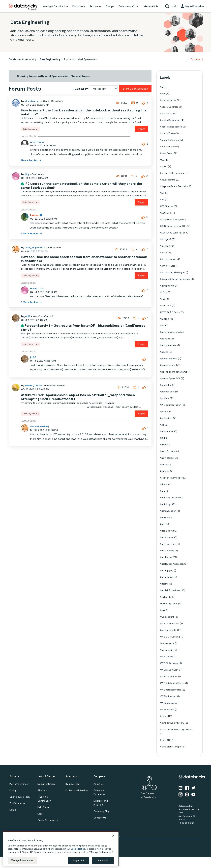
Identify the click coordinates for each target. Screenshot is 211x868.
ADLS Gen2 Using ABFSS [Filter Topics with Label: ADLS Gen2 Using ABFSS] (173, 226)
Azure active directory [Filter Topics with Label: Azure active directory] (172, 723)
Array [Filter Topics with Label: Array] (163, 445)
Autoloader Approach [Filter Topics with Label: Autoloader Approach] (172, 564)
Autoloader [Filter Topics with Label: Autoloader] (166, 557)
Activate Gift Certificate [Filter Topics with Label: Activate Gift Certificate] (173, 173)
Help (175, 6)
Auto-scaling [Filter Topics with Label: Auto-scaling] (167, 551)
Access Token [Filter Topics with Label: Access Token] (167, 133)
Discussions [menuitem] (79, 6)
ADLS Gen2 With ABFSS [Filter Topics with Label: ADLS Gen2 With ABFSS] (173, 233)
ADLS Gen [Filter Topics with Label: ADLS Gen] (165, 213)
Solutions (71, 776)
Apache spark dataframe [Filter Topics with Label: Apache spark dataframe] (174, 372)
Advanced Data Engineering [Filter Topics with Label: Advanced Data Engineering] (175, 279)
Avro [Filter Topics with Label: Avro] (162, 610)
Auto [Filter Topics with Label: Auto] (163, 524)
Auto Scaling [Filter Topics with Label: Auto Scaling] (167, 531)
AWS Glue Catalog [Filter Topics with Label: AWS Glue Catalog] (170, 637)
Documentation (46, 784)
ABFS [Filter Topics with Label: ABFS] (163, 94)
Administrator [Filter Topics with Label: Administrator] (167, 266)
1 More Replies (30, 160)
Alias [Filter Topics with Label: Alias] (162, 299)
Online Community (48, 820)
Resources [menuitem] (95, 6)
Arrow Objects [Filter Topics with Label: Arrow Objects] (168, 458)
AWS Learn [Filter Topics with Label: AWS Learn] (166, 657)
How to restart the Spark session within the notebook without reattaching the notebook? (84, 112)
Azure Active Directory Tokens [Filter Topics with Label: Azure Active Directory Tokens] (176, 729)
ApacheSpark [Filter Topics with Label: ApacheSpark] (167, 392)
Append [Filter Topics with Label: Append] (164, 411)
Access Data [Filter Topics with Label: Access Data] (167, 113)
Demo (13, 810)
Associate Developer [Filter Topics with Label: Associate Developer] (171, 478)
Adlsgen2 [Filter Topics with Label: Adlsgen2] (165, 246)
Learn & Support (47, 776)
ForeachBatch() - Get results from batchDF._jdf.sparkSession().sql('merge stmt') (83, 328)
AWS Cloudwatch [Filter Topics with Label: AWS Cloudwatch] (169, 623)
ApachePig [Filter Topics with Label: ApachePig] (166, 385)
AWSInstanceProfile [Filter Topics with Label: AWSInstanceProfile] (171, 690)
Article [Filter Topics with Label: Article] (163, 464)
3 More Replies (30, 233)
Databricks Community (23, 7)
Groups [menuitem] (110, 6)
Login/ (195, 6)
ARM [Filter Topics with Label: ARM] (162, 438)
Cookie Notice (78, 849)
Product (14, 776)
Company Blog (102, 811)
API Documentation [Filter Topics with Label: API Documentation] (171, 405)
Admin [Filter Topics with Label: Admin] (163, 253)
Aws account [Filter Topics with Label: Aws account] (167, 617)
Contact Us (100, 818)
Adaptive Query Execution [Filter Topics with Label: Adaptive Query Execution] (174, 186)
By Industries (72, 784)
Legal (40, 814)
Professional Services (77, 790)
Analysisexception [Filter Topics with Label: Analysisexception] (170, 332)
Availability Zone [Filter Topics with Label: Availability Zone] (169, 604)
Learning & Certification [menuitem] (55, 6)
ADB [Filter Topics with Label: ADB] (162, 193)
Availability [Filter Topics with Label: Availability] (166, 597)
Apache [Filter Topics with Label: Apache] (164, 352)
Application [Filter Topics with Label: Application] (166, 418)
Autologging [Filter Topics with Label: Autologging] (166, 570)
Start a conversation (135, 89)
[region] (61, 849)
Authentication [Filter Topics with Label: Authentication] (168, 511)
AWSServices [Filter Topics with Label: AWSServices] (167, 710)
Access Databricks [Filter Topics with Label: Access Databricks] (170, 120)
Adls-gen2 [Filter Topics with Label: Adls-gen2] (166, 239)
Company (99, 776)
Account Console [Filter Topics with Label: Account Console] (169, 140)
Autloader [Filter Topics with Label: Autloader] (165, 517)
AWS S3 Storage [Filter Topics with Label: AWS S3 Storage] (169, 663)
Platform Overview (19, 784)
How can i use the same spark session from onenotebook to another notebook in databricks (84, 259)
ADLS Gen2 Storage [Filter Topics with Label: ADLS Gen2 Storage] (171, 219)
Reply (141, 129)
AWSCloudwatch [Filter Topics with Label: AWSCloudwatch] (169, 670)
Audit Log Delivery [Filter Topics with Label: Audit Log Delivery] (170, 498)
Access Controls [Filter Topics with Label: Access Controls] (169, 107)
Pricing (13, 790)
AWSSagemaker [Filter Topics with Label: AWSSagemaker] (169, 703)
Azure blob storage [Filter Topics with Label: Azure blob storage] (170, 747)
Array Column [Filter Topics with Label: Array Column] (167, 451)
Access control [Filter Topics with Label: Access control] (168, 100)
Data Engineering (50, 59)
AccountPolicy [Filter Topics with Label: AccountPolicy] (168, 147)
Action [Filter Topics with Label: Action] (164, 166)
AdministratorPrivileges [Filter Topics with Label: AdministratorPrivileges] (172, 272)
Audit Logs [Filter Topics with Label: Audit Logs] (166, 504)
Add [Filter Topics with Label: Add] (162, 200)
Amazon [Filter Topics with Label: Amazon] (164, 319)
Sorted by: (82, 89)
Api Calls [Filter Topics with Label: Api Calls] (165, 398)
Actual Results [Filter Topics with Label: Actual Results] (168, 180)
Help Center (44, 807)
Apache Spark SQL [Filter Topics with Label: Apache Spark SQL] (170, 378)
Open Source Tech (20, 797)
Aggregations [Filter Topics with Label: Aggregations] (167, 286)
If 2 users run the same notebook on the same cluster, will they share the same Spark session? (81, 186)
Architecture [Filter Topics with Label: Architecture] (167, 431)
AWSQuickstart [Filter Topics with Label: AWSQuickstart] (168, 696)
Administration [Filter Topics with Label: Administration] (168, 259)
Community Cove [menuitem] (128, 6)
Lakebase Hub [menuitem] (150, 6)
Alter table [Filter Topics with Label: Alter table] (166, 306)
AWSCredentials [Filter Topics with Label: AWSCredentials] (169, 676)
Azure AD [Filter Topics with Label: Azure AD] (165, 740)
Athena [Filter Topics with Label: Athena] (164, 484)
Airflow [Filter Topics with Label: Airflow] (164, 292)
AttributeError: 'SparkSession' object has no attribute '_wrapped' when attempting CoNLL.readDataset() (78, 397)
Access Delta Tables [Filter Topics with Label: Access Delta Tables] (171, 127)
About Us (99, 784)
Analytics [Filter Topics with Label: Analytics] (165, 339)
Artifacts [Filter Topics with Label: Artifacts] (165, 471)
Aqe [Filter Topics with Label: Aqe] (162, 425)
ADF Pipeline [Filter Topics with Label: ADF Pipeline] (167, 206)
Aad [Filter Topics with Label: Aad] (162, 87)
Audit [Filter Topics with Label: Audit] (163, 491)
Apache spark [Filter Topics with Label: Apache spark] (167, 365)
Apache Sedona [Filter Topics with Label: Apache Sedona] (169, 358)
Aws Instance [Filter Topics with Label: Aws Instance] (167, 643)
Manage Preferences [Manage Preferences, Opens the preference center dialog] (22, 860)
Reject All (78, 860)
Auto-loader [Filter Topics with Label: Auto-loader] (167, 537)
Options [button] (196, 59)
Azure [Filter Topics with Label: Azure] (163, 716)
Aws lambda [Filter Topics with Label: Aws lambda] (167, 650)
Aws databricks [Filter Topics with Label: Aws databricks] (168, 630)
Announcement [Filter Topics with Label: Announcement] (168, 345)
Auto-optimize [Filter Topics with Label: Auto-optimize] (168, 544)
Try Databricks (17, 803)
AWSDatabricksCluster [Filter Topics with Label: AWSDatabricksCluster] (172, 683)
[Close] (113, 836)
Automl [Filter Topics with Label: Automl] (164, 584)
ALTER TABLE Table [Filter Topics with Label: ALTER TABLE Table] (170, 312)
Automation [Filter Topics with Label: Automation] (166, 577)
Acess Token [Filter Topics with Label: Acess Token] (167, 153)
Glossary (42, 790)
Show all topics (81, 76)
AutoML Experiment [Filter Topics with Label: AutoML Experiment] (171, 590)
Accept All (103, 860)
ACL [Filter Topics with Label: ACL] (162, 160)
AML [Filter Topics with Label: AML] (162, 325)
